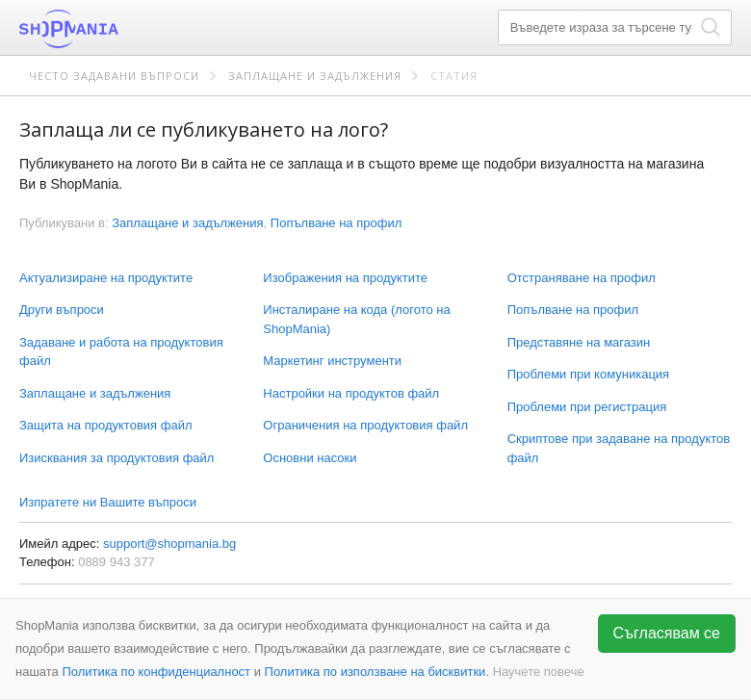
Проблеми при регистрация (587, 407)
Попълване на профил (573, 310)
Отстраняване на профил (582, 278)
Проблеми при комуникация (588, 374)
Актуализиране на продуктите (106, 278)
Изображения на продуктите (345, 278)
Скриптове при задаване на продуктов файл (619, 448)
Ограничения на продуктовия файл (365, 425)
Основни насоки (310, 458)
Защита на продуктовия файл (105, 425)
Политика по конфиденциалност (156, 672)
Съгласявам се (667, 633)
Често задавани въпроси (114, 76)
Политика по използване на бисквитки (375, 672)
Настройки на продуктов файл (351, 393)
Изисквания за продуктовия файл (117, 458)
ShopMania (116, 29)
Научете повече (539, 672)
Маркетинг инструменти (332, 361)
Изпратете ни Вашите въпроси (108, 502)
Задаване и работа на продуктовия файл (121, 352)
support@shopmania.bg (169, 544)
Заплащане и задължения (315, 76)
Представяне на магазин (579, 342)
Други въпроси (62, 310)
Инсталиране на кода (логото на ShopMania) (356, 319)
